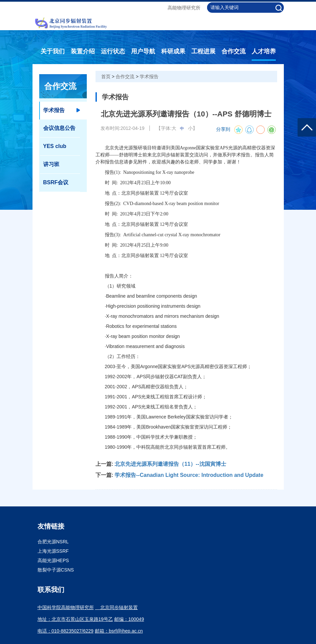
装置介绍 (83, 51)
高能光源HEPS (53, 560)
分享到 (223, 129)
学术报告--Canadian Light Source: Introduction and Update (189, 475)
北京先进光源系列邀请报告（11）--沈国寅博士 (170, 464)
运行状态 (113, 51)
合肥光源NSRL (53, 542)
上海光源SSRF (53, 551)
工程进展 (203, 51)
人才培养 (264, 51)
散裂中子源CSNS (56, 570)
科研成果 (173, 51)
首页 (106, 77)
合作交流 (234, 51)
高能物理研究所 (184, 8)
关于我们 (53, 51)
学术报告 (149, 77)
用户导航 (143, 51)
